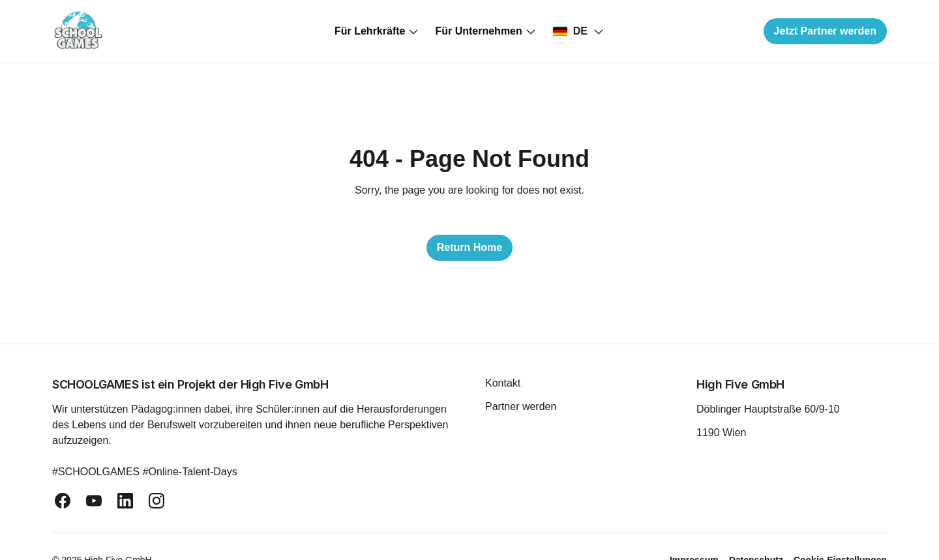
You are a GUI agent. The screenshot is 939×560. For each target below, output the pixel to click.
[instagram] (156, 501)
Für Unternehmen (485, 31)
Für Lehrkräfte (377, 31)
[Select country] (578, 31)
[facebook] (63, 501)
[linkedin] (125, 501)
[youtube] (94, 501)
